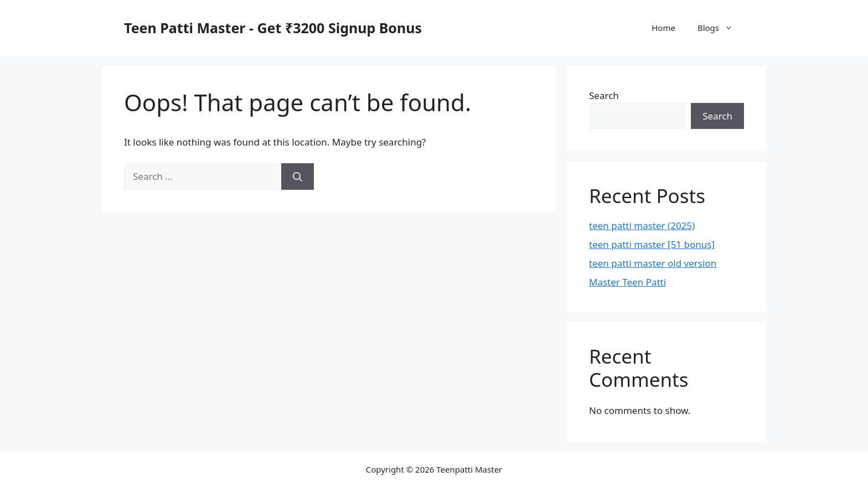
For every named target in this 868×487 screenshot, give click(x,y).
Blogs (721, 28)
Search (604, 95)
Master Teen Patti (627, 282)
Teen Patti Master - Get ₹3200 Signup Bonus (273, 28)
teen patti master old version (653, 263)
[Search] (298, 177)
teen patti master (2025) (642, 226)
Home (663, 28)
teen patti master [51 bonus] (652, 244)
